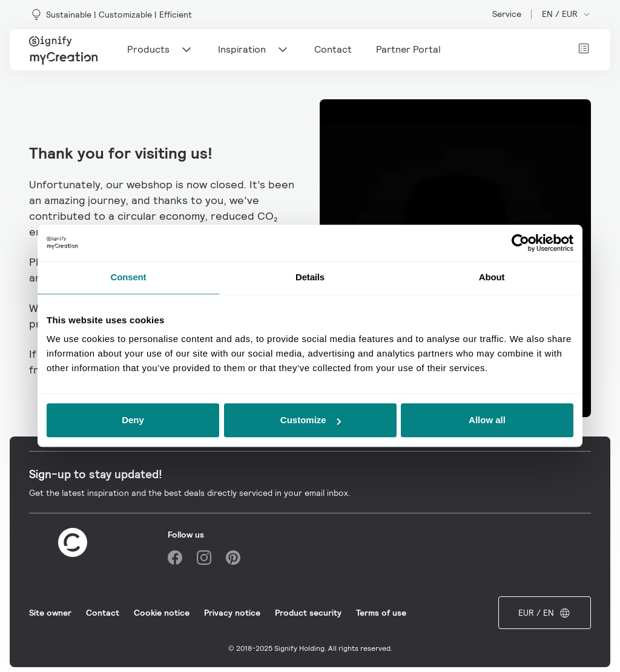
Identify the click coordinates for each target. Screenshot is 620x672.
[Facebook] (175, 558)
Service (507, 14)
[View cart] (584, 48)
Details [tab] (310, 277)
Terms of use (381, 613)
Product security (308, 613)
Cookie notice (162, 613)
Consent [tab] (129, 277)
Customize (311, 420)
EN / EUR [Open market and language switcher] (566, 14)
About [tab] (492, 277)
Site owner (50, 613)
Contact (103, 613)
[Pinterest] (233, 558)
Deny (133, 420)
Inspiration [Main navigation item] (254, 50)
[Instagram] (204, 558)
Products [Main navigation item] (160, 50)
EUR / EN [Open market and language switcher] (545, 613)
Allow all (487, 420)
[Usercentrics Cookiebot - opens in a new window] (520, 243)
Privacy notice (232, 613)
